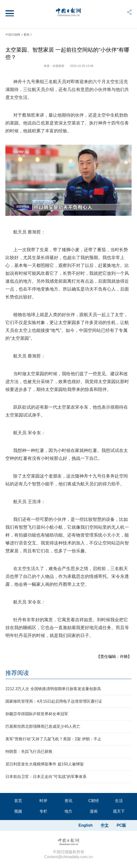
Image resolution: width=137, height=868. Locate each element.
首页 (18, 801)
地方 (68, 811)
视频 (18, 811)
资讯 (68, 801)
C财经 (94, 801)
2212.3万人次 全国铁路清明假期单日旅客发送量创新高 (53, 689)
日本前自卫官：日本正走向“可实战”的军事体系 (46, 777)
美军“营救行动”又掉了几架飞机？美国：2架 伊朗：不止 (53, 739)
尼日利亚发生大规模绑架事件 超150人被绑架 (44, 764)
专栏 (43, 811)
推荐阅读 (17, 673)
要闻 (26, 35)
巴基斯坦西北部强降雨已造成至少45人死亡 (43, 726)
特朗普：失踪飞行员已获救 (29, 752)
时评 (43, 801)
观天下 (119, 811)
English (86, 825)
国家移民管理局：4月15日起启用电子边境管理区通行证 (54, 701)
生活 (119, 801)
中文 (105, 825)
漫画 (94, 811)
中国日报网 (13, 35)
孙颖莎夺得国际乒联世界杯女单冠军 (37, 714)
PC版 (121, 825)
